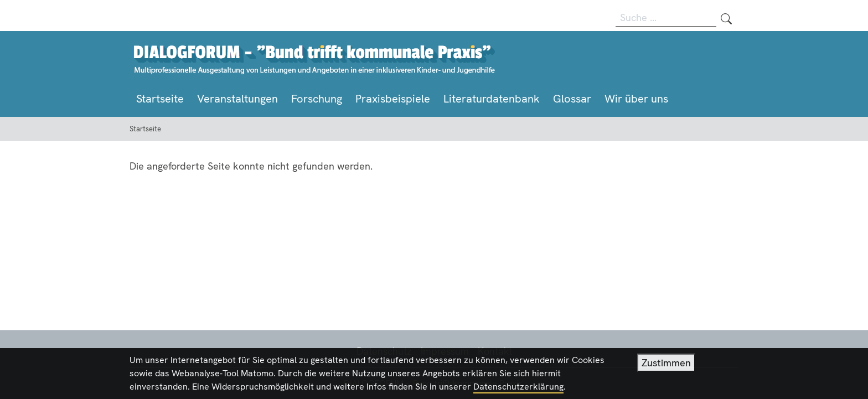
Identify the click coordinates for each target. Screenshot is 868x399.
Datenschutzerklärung (518, 389)
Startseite (160, 99)
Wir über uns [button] (636, 99)
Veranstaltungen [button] (237, 99)
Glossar (572, 99)
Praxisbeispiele (393, 99)
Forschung (317, 99)
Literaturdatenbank (492, 99)
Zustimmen (666, 365)
